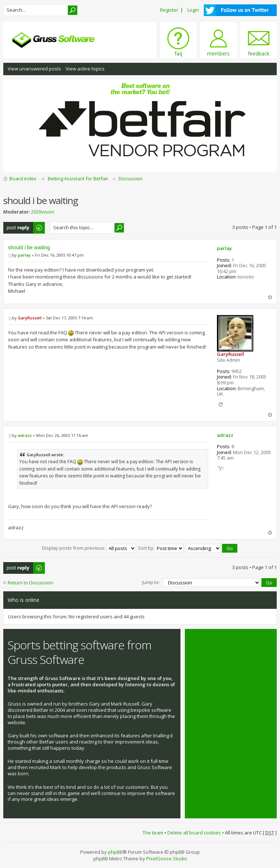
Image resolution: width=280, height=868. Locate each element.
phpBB (115, 852)
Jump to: (151, 582)
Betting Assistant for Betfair (78, 178)
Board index (23, 178)
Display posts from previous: (89, 548)
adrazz (25, 435)
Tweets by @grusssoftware (219, 641)
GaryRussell (30, 318)
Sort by (161, 548)
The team (153, 833)
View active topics (85, 69)
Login (193, 10)
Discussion (131, 178)
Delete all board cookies (194, 833)
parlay (24, 255)
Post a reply (24, 228)
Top (270, 297)
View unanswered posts (34, 69)
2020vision (43, 212)
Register (169, 10)
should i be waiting (29, 247)
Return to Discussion (30, 583)
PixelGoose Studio (167, 859)
